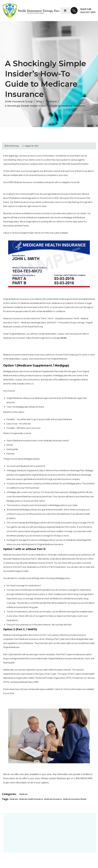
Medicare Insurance (53, 799)
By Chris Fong (13, 146)
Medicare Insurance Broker (75, 799)
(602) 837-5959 (88, 12)
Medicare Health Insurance (31, 799)
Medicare (24, 794)
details (63, 338)
